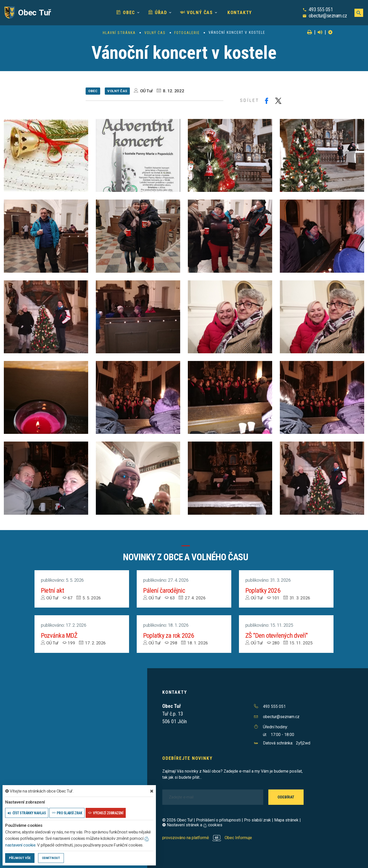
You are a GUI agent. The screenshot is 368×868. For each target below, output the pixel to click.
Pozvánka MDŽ (60, 635)
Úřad (158, 12)
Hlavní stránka (119, 33)
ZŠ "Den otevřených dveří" (277, 635)
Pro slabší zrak (257, 820)
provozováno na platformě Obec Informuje (207, 838)
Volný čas (197, 12)
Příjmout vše (20, 858)
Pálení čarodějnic (164, 590)
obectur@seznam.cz (328, 16)
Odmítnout (51, 858)
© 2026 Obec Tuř (177, 820)
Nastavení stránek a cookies (192, 825)
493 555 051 (321, 9)
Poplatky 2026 (263, 590)
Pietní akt (52, 590)
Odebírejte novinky (187, 758)
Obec (126, 12)
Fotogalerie (187, 33)
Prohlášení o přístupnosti (218, 820)
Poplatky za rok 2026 (169, 635)
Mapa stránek (286, 820)
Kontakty (239, 12)
